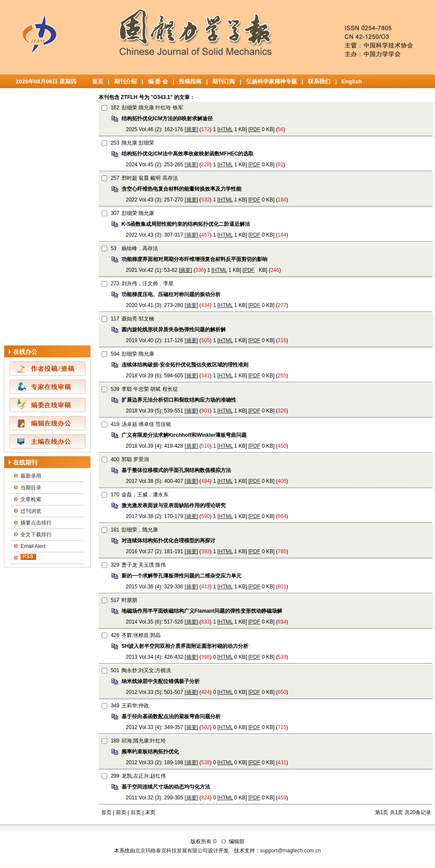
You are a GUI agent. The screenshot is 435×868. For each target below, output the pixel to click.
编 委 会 (158, 81)
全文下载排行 (36, 535)
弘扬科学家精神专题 (272, 81)
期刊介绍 (125, 81)
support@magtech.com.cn (290, 851)
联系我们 (319, 81)
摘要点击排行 (36, 523)
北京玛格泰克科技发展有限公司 (171, 851)
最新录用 (31, 476)
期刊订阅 (224, 81)
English (351, 81)
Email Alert (33, 546)
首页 (98, 81)
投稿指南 (190, 81)
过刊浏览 (31, 511)
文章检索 (31, 499)
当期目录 (31, 488)
